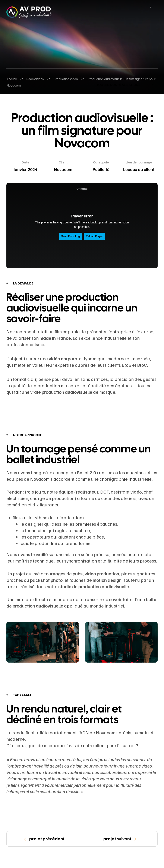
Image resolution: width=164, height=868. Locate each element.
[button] (124, 85)
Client (63, 162)
